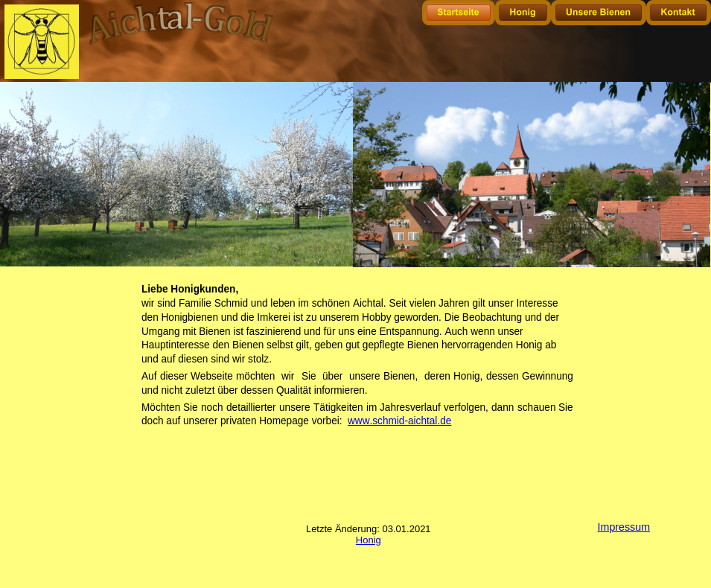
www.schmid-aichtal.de (399, 421)
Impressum (624, 527)
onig (372, 540)
